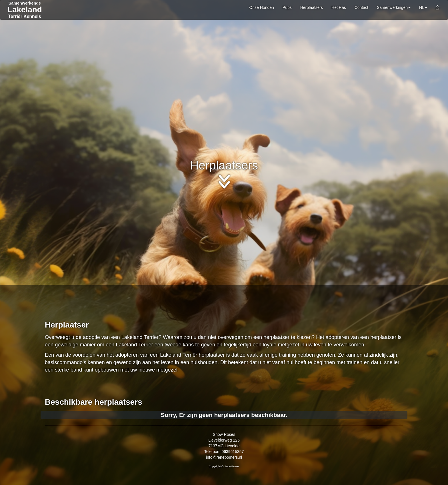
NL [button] (423, 7)
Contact (361, 7)
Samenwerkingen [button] (394, 7)
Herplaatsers (312, 7)
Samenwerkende (25, 3)
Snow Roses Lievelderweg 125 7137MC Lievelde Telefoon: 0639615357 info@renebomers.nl (224, 446)
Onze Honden (261, 7)
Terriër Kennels (25, 16)
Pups (287, 7)
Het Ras (339, 7)
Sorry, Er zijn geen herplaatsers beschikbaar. (224, 415)
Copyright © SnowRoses (224, 466)
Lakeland (25, 10)
